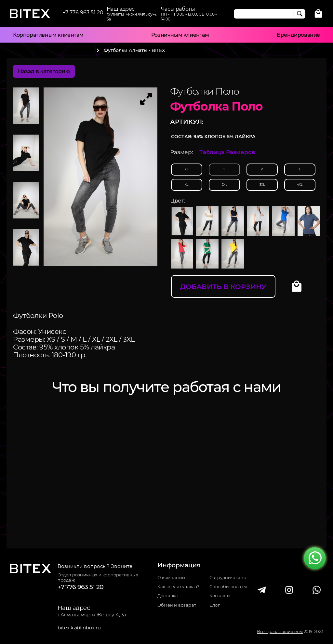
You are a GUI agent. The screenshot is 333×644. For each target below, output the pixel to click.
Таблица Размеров (227, 152)
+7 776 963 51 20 (83, 13)
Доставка (168, 596)
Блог (215, 605)
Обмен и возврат (177, 605)
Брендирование (298, 35)
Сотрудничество (228, 578)
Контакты (220, 596)
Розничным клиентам (180, 35)
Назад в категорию (44, 71)
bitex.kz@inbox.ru (79, 628)
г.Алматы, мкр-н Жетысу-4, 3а (92, 615)
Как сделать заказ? (179, 587)
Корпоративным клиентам (48, 35)
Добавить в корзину (223, 287)
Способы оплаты (228, 587)
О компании (171, 578)
